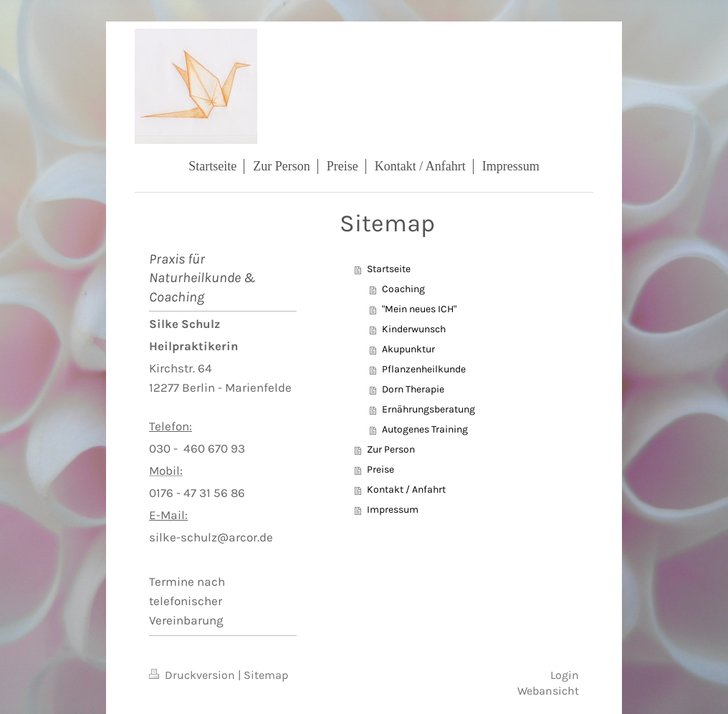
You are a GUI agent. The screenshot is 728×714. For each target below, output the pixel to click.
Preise (380, 469)
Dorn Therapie (413, 389)
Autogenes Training (425, 429)
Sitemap (266, 675)
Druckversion (193, 675)
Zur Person (391, 449)
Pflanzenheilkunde (424, 369)
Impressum (393, 510)
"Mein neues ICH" (419, 309)
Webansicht (548, 691)
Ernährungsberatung (428, 409)
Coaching (403, 289)
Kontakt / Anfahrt (406, 489)
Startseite (389, 269)
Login (565, 675)
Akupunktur (408, 349)
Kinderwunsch (414, 329)
